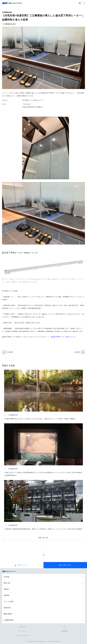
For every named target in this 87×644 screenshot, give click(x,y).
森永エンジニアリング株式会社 (10, 572)
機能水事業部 (8, 614)
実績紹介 (6, 589)
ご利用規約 (64, 631)
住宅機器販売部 (9, 620)
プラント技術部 (9, 602)
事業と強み (7, 583)
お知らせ (23, 627)
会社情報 (6, 577)
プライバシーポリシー (23, 636)
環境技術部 (7, 608)
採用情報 (6, 595)
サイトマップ (23, 631)
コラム (64, 627)
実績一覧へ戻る (43, 538)
